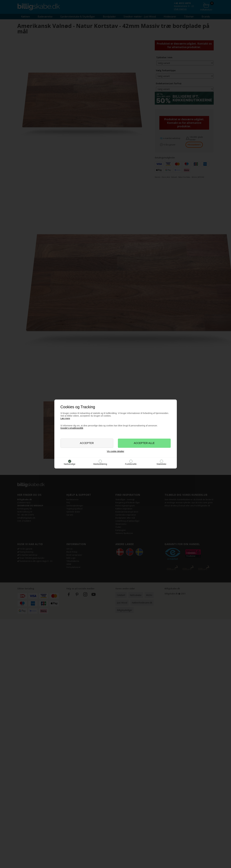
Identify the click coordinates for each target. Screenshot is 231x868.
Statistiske (162, 464)
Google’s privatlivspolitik (72, 428)
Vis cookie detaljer (116, 451)
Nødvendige (70, 464)
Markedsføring (100, 464)
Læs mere (65, 418)
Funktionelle (131, 464)
